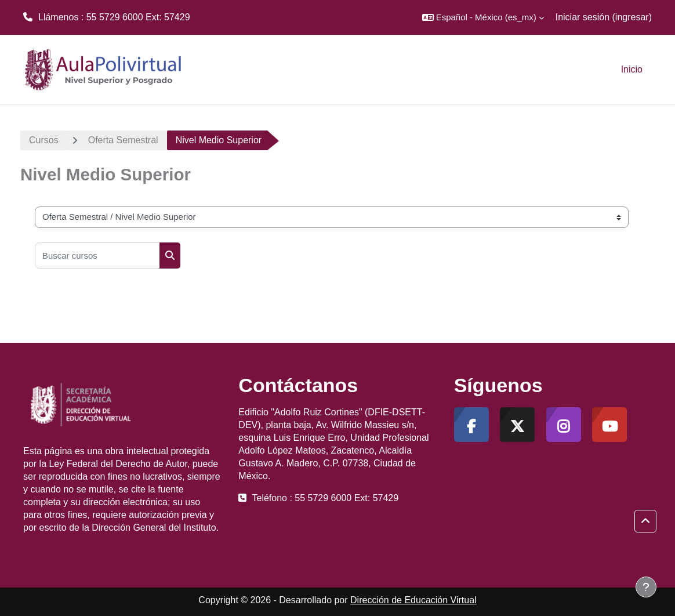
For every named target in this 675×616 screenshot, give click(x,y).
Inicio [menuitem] (632, 69)
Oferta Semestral (123, 140)
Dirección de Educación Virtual (413, 600)
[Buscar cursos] (97, 256)
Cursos (44, 140)
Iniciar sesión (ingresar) (604, 17)
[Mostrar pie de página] (646, 587)
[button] (483, 17)
